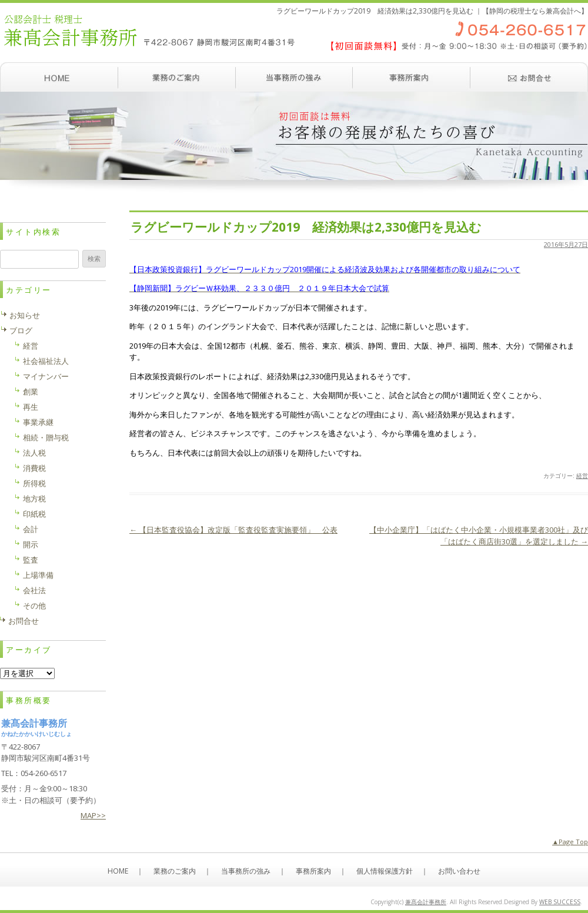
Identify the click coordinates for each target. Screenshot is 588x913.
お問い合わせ (529, 77)
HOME (118, 871)
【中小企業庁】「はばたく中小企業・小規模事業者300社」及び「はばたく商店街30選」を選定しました (479, 536)
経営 (582, 476)
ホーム (59, 77)
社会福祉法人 (46, 361)
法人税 (34, 453)
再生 (31, 407)
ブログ (21, 330)
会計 (31, 529)
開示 (31, 544)
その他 (34, 606)
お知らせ (25, 315)
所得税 (34, 483)
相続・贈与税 (46, 437)
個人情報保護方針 (385, 871)
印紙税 (34, 514)
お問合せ (24, 621)
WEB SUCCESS (560, 902)
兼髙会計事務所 (426, 902)
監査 (31, 560)
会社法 (34, 590)
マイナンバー (46, 376)
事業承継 (38, 422)
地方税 (34, 499)
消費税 (34, 468)
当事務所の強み (294, 77)
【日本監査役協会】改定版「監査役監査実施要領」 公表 (233, 530)
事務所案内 (412, 77)
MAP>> (93, 815)
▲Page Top (570, 842)
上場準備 (38, 575)
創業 (31, 392)
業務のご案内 (176, 77)
